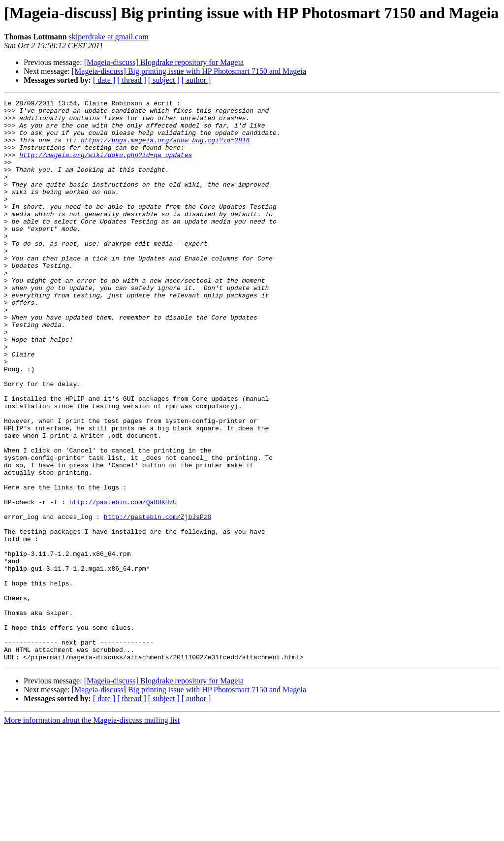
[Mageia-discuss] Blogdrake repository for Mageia (164, 62)
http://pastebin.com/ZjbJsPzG (157, 601)
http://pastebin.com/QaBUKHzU (123, 583)
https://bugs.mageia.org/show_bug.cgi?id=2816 (165, 149)
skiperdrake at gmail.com (109, 37)
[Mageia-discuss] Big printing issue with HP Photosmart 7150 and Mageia (189, 71)
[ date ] (104, 80)
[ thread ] (132, 80)
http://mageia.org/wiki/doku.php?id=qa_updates (106, 166)
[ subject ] (164, 80)
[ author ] (196, 80)
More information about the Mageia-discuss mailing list (92, 832)
